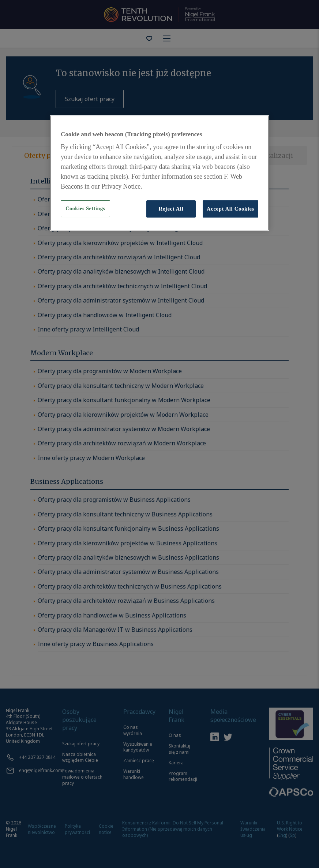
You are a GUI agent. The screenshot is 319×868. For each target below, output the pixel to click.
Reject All (171, 209)
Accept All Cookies (230, 209)
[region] (159, 173)
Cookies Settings (85, 209)
